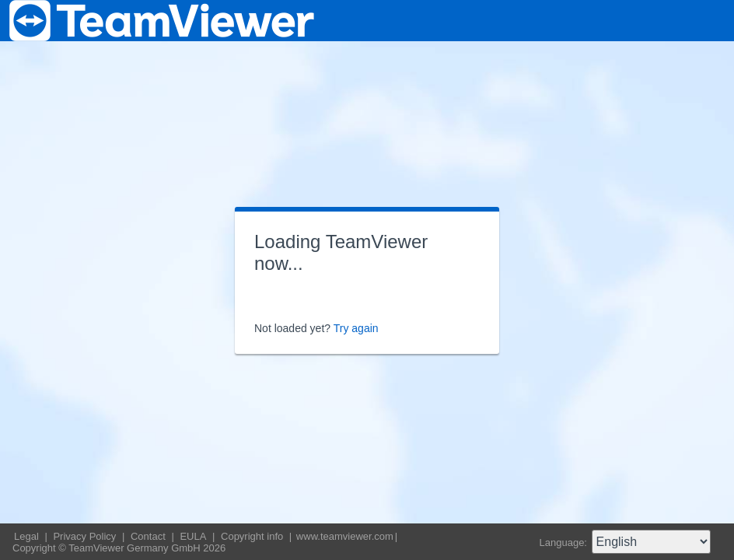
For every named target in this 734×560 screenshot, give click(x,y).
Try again (356, 328)
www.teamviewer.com (345, 536)
